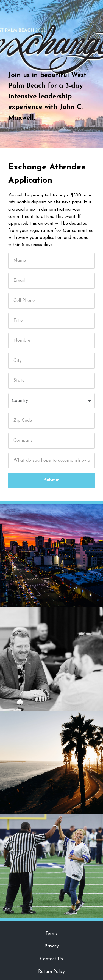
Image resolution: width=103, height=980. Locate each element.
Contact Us (51, 959)
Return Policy (51, 972)
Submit (51, 480)
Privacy (52, 946)
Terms (51, 934)
